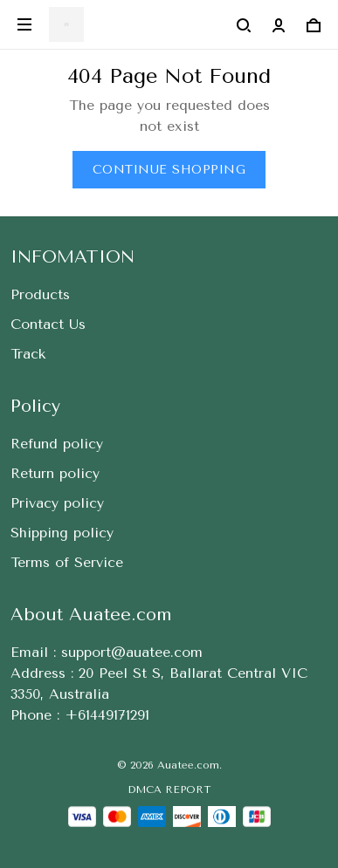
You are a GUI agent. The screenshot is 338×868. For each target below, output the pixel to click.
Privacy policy (57, 503)
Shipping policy (62, 533)
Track (28, 354)
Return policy (55, 473)
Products (40, 294)
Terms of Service (67, 562)
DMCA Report (169, 789)
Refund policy (57, 444)
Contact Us (48, 324)
